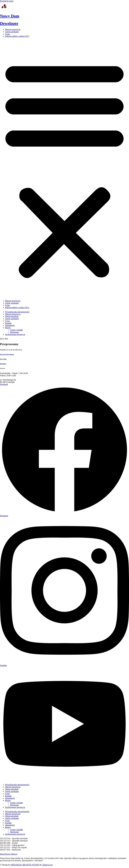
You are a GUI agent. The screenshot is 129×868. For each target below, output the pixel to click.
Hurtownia (14, 805)
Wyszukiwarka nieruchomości (17, 785)
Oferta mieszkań (12, 789)
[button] (64, 169)
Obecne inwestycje (13, 29)
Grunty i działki (16, 803)
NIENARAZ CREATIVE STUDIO (25, 865)
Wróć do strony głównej (7, 354)
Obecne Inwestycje (13, 787)
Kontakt (8, 796)
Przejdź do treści (7, 1)
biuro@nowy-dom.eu (9, 854)
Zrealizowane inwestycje (15, 807)
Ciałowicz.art (47, 865)
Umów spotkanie (12, 32)
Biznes (8, 800)
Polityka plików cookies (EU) (17, 36)
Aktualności (10, 798)
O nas (7, 34)
